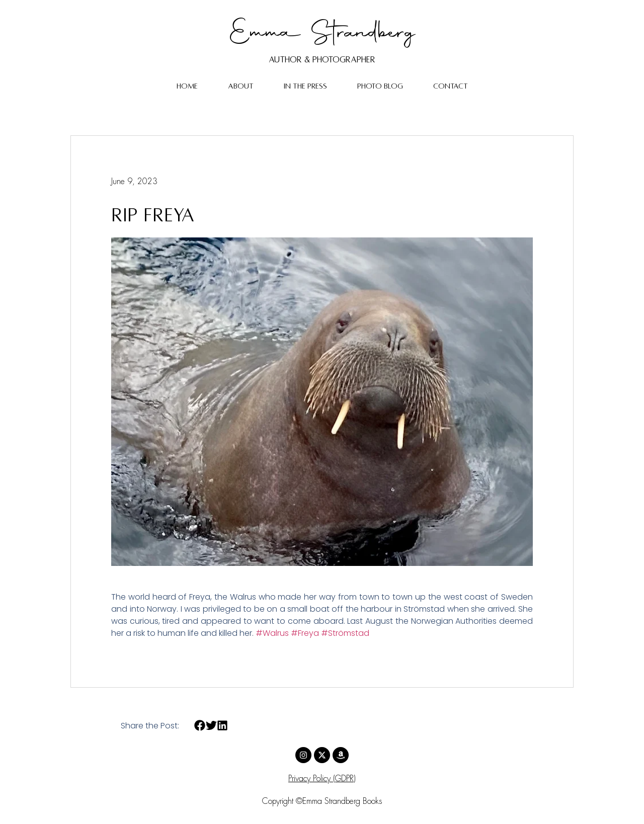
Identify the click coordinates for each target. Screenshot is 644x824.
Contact (451, 86)
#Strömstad (345, 633)
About (241, 86)
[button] (200, 726)
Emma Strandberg (322, 34)
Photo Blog (380, 86)
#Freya (305, 633)
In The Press (305, 86)
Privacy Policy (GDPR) (322, 779)
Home (187, 86)
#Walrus (272, 633)
